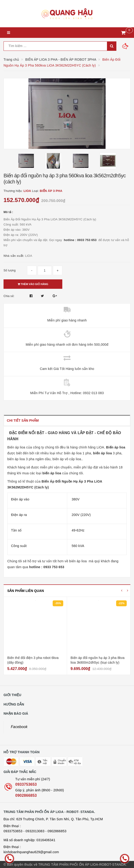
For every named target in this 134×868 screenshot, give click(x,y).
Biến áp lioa (16, 447)
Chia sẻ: (9, 296)
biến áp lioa (78, 561)
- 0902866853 (56, 831)
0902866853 (26, 795)
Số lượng (10, 270)
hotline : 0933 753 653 (81, 240)
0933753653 (26, 784)
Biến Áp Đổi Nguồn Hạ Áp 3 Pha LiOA (72, 481)
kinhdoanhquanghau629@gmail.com (31, 852)
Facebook (19, 727)
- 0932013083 (34, 831)
